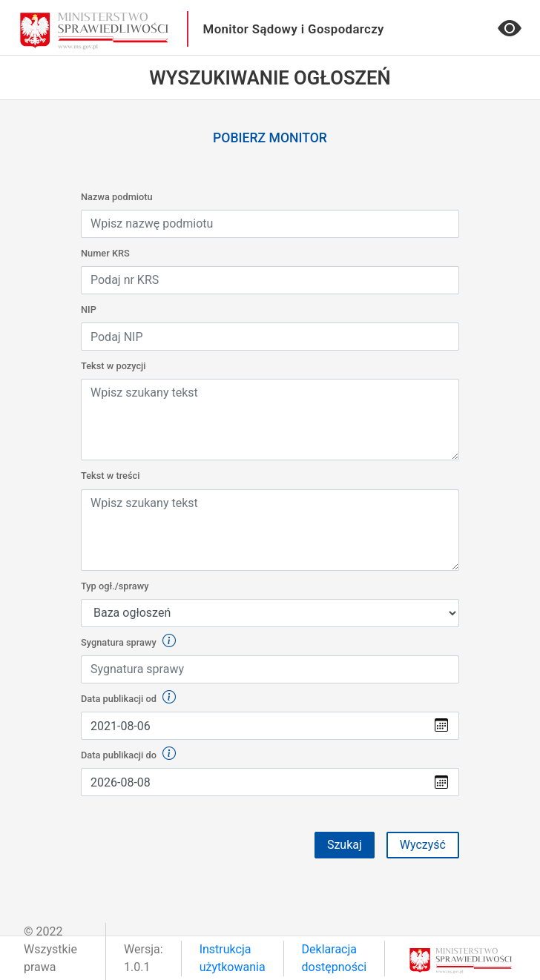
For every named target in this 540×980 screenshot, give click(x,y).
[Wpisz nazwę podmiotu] (270, 224)
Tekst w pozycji (113, 366)
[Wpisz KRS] (270, 280)
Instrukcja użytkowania (233, 958)
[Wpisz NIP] (270, 337)
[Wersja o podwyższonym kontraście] (510, 33)
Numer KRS (105, 253)
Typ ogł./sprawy (115, 586)
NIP (89, 309)
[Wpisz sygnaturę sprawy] (270, 669)
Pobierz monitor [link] (270, 138)
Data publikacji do (129, 754)
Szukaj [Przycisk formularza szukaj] (345, 845)
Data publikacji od (129, 698)
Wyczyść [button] (423, 845)
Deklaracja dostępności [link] (335, 958)
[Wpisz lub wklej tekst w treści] (270, 420)
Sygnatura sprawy (129, 642)
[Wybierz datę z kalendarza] (252, 726)
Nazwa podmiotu (117, 197)
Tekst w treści (111, 476)
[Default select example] (270, 613)
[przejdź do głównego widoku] (95, 30)
